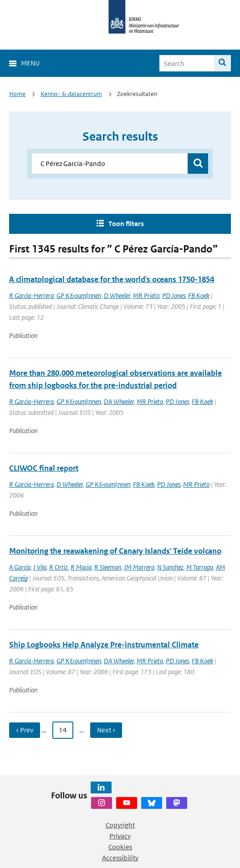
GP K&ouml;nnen (79, 295)
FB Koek (199, 295)
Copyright (120, 825)
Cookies (120, 847)
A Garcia (20, 567)
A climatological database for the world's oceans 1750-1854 (112, 279)
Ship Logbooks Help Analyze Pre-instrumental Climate (104, 645)
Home (17, 94)
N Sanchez (170, 567)
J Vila (40, 567)
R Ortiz (59, 567)
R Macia (81, 567)
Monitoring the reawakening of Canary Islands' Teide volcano (115, 551)
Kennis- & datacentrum (71, 94)
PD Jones (174, 295)
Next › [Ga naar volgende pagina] (106, 730)
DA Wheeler (119, 401)
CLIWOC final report (44, 468)
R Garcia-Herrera (31, 295)
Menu (30, 63)
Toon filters (126, 224)
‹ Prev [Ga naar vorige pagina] (25, 730)
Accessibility (120, 858)
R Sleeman (108, 567)
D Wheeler (117, 295)
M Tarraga (200, 567)
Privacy (120, 836)
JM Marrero (139, 567)
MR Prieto (146, 295)
